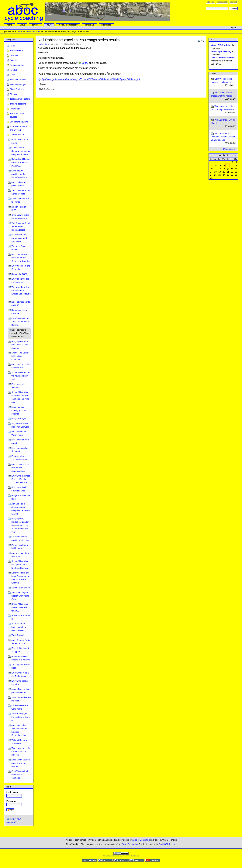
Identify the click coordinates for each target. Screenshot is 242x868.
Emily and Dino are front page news (20, 281)
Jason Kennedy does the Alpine (21, 699)
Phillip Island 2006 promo (20, 141)
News (213, 73)
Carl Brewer (46, 44)
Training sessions (18, 104)
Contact (233, 2)
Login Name (12, 792)
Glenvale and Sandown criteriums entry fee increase (21, 151)
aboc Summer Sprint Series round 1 (21, 642)
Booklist (14, 60)
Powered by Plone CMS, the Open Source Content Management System (121, 853)
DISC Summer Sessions (223, 58)
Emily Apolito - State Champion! (21, 267)
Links (12, 75)
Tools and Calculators (20, 99)
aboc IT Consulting (141, 840)
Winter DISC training (221, 45)
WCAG (105, 860)
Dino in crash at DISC (19, 208)
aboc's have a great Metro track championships (20, 468)
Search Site (206, 7)
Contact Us (89, 25)
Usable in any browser (153, 860)
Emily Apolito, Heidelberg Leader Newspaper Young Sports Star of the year (20, 525)
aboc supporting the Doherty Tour (21, 366)
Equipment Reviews (19, 122)
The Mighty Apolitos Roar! (20, 666)
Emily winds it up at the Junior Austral (20, 674)
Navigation (11, 40)
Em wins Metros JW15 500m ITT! (19, 458)
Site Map (211, 2)
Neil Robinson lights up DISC (21, 304)
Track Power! (17, 635)
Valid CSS (137, 860)
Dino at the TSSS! (20, 274)
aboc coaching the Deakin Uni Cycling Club (20, 596)
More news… (229, 149)
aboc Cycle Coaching (87, 12)
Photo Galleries (17, 89)
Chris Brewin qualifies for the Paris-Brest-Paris (19, 174)
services (36, 25)
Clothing (14, 94)
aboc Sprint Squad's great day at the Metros (21, 763)
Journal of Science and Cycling (18, 128)
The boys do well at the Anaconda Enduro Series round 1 (21, 292)
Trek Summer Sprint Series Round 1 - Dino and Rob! (21, 226)
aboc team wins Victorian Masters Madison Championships (19, 730)
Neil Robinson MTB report (20, 441)
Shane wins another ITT (21, 617)
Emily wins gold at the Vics (20, 683)
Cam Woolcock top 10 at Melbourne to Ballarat (20, 322)
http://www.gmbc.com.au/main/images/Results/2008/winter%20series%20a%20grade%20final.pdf (90, 79)
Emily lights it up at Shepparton (20, 650)
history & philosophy (68, 25)
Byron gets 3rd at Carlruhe (19, 312)
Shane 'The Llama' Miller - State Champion (20, 356)
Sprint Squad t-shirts (21, 588)
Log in (233, 28)
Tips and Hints (16, 50)
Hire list (13, 70)
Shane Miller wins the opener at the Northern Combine (20, 565)
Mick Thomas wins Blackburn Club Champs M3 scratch (21, 258)
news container (33, 31)
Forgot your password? (14, 820)
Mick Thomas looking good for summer (19, 410)
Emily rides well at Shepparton (20, 450)
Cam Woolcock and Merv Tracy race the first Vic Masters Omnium (21, 578)
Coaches (14, 55)
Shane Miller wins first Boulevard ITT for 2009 (20, 607)
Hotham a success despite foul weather (21, 658)
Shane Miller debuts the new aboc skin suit (21, 376)
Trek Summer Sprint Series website (21, 192)
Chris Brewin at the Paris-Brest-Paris (20, 217)
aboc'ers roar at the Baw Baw (20, 555)
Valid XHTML (121, 860)
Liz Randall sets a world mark (20, 707)
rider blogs (106, 25)
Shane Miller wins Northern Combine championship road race (20, 397)
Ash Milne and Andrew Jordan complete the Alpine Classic (20, 509)
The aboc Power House (19, 248)
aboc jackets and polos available (19, 184)
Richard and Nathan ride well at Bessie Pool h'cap (21, 162)
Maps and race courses (17, 115)
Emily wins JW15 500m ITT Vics (19, 489)
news (49, 25)
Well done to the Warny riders (19, 433)
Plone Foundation (130, 844)
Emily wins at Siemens (17, 386)
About (22, 25)
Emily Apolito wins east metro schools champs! (20, 345)
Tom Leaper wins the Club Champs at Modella (21, 751)
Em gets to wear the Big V (21, 497)
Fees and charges (18, 84)
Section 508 (89, 860)
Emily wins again (19, 418)
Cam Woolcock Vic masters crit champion (20, 775)
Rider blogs (15, 109)
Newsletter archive (18, 80)
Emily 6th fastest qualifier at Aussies (20, 538)
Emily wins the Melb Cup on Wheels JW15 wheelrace (21, 479)
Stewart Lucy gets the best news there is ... (20, 717)
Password (11, 801)
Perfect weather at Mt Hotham (20, 547)
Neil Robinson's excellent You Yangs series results (21, 333)
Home (10, 25)
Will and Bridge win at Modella (20, 742)
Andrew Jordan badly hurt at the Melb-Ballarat (19, 627)
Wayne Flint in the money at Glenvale (20, 425)
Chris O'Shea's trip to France (20, 200)
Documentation (17, 65)
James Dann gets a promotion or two (20, 691)
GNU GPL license (167, 844)
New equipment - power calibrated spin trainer (19, 238)
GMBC (85, 63)
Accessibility (222, 2)
